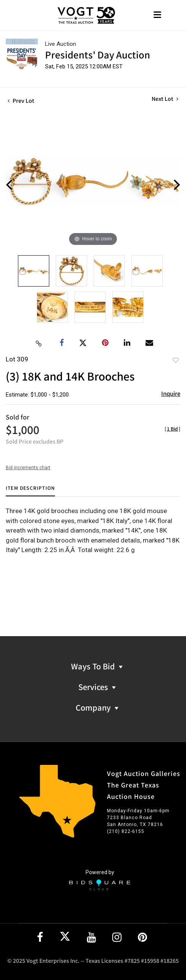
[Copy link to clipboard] (39, 343)
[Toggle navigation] (157, 15)
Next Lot (165, 99)
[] (172, 428)
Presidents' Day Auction (98, 54)
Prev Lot (21, 100)
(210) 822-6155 (126, 831)
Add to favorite (176, 360)
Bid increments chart (28, 468)
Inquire (171, 393)
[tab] (30, 491)
